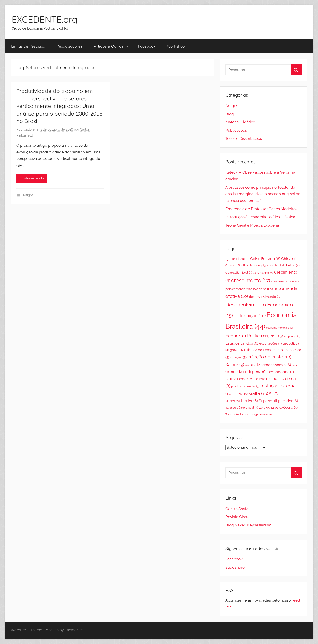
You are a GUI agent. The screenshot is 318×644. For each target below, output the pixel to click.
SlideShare (235, 567)
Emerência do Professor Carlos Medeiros (261, 209)
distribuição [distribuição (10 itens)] (250, 316)
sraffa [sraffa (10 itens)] (258, 394)
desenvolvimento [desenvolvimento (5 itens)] (265, 297)
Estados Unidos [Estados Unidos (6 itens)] (242, 343)
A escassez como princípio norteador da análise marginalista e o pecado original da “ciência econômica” (263, 194)
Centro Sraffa (237, 509)
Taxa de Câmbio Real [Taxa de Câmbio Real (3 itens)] (242, 408)
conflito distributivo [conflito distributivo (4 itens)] (283, 265)
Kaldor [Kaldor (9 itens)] (235, 365)
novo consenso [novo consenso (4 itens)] (281, 372)
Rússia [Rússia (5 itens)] (241, 394)
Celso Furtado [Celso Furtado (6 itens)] (265, 259)
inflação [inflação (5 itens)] (238, 357)
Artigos (28, 195)
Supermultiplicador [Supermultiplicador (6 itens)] (278, 401)
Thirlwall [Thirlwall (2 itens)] (265, 415)
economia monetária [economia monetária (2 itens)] (279, 328)
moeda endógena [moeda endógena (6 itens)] (248, 372)
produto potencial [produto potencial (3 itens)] (245, 386)
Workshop (176, 46)
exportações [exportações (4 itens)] (271, 343)
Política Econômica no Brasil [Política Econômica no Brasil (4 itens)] (248, 379)
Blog (230, 114)
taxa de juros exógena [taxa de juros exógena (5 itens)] (278, 407)
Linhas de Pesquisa (28, 46)
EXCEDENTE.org (45, 19)
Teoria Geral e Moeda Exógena (252, 225)
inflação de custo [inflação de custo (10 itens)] (269, 357)
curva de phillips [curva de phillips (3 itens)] (264, 289)
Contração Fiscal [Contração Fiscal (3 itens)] (239, 273)
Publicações (236, 130)
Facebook (147, 46)
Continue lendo (32, 178)
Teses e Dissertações (244, 138)
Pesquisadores (70, 46)
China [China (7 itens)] (289, 259)
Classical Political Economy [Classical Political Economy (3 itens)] (246, 265)
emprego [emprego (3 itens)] (292, 336)
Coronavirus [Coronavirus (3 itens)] (263, 273)
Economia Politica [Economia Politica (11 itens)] (247, 336)
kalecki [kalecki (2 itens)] (251, 365)
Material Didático (240, 122)
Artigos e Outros (111, 46)
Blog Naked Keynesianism (248, 525)
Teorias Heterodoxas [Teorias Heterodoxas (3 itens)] (242, 414)
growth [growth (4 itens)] (237, 350)
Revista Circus (238, 517)
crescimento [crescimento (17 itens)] (251, 280)
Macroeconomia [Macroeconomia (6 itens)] (274, 365)
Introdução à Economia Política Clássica (260, 217)
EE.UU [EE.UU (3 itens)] (277, 336)
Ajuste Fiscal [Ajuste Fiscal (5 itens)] (237, 259)
